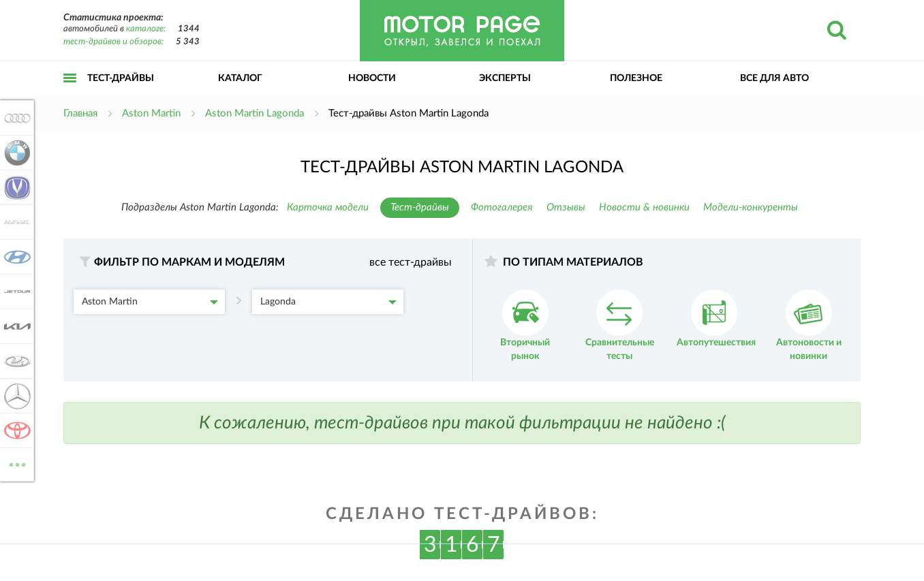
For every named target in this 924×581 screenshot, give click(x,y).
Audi (15, 118)
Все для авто (774, 78)
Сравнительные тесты (620, 325)
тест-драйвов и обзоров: (113, 42)
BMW (15, 153)
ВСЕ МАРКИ (15, 464)
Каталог (240, 78)
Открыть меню (70, 93)
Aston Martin (150, 302)
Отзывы (566, 207)
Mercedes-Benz (15, 396)
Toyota (15, 430)
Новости (372, 78)
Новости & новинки (644, 207)
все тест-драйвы (411, 262)
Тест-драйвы (121, 78)
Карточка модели (328, 207)
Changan (15, 187)
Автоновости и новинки (809, 325)
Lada (15, 361)
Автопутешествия (716, 318)
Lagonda (328, 302)
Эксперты (505, 78)
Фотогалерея (502, 207)
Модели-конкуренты (751, 207)
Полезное (636, 78)
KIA (15, 326)
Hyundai (15, 257)
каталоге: (146, 29)
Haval (15, 222)
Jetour (15, 292)
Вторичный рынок (525, 325)
